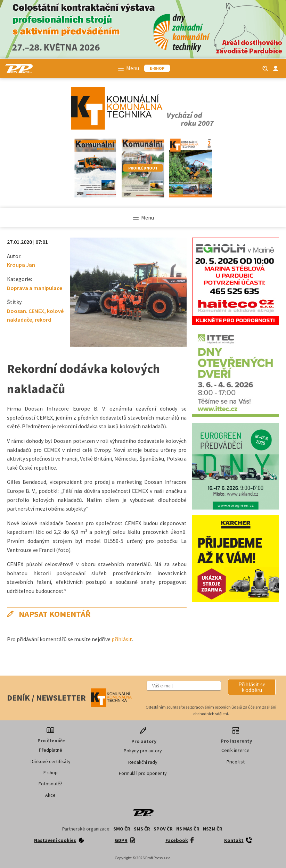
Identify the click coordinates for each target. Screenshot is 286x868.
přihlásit (122, 639)
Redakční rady (143, 762)
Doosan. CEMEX (26, 311)
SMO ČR (122, 829)
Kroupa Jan (21, 265)
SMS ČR (142, 829)
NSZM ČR (213, 829)
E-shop (51, 772)
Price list (236, 762)
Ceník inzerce (235, 750)
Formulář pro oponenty (143, 773)
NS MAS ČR (188, 829)
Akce (50, 795)
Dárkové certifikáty (51, 761)
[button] (252, 687)
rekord (43, 320)
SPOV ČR (163, 829)
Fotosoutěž (50, 784)
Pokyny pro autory (143, 751)
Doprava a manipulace (35, 288)
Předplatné (51, 750)
